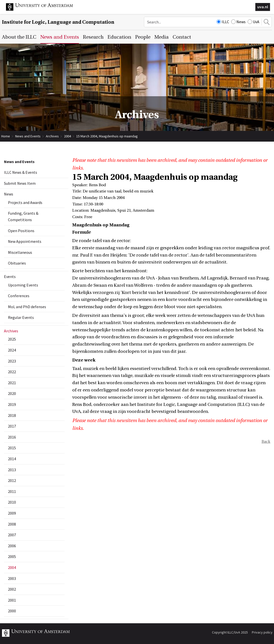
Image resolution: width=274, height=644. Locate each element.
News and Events (28, 136)
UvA (253, 22)
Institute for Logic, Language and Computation (58, 22)
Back (266, 442)
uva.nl (263, 7)
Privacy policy (262, 632)
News (238, 22)
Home (6, 136)
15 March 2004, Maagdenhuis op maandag (107, 136)
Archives (52, 136)
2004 (68, 136)
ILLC (223, 22)
